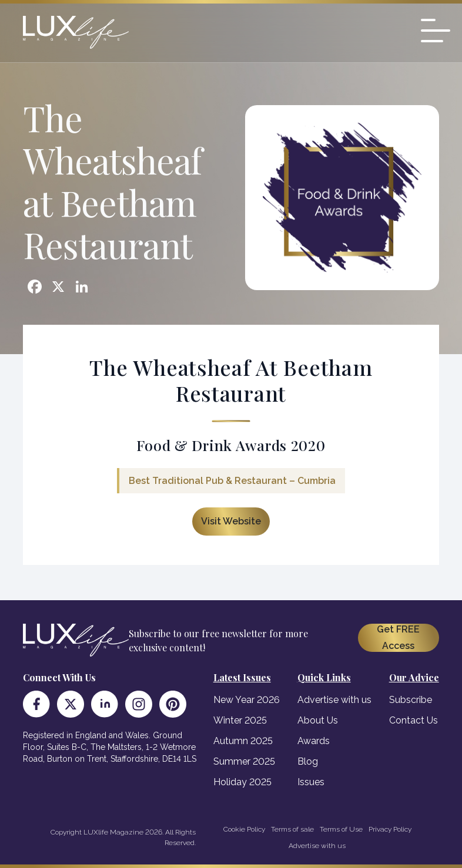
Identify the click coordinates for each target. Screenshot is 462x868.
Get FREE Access (398, 637)
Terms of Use (341, 829)
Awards (314, 741)
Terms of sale (292, 829)
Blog (308, 761)
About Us (318, 720)
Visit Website (231, 521)
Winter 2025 (240, 720)
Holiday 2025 (242, 782)
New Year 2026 (247, 700)
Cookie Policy (244, 829)
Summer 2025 (244, 761)
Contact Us (414, 720)
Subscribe (411, 700)
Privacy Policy (390, 829)
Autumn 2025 (243, 741)
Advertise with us (334, 700)
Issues (311, 782)
